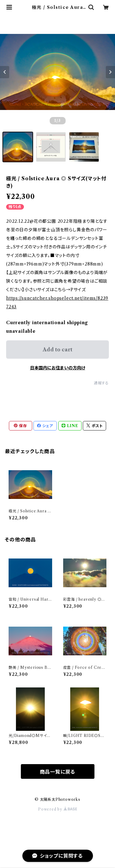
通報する (101, 383)
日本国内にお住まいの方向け (58, 368)
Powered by (57, 809)
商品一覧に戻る (58, 772)
